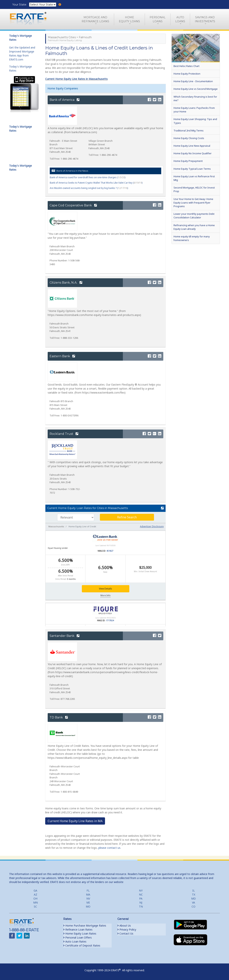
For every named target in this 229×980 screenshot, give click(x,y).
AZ (36, 894)
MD (193, 898)
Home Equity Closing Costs (189, 138)
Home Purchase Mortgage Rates (85, 926)
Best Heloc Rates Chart (186, 66)
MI (88, 902)
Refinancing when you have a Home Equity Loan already (194, 227)
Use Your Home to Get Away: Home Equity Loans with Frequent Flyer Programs (193, 203)
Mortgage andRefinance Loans (95, 19)
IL (194, 891)
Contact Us (125, 933)
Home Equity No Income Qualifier (193, 153)
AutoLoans (180, 19)
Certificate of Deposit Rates (82, 945)
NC (141, 894)
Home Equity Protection (187, 74)
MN (36, 902)
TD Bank (59, 717)
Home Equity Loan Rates (80, 933)
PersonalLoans (158, 19)
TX (194, 894)
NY (141, 891)
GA (35, 891)
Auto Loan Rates (75, 941)
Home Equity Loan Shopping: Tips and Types (195, 121)
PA (141, 898)
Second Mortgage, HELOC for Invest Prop (194, 189)
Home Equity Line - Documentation (193, 81)
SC (35, 906)
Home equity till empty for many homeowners (192, 238)
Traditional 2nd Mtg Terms (189, 130)
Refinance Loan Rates (78, 929)
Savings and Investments (205, 19)
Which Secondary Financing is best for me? (195, 98)
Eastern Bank (62, 356)
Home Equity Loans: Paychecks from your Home (194, 110)
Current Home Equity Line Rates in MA (75, 821)
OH (35, 898)
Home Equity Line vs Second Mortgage (196, 89)
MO (88, 906)
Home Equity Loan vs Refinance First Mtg (194, 178)
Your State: (20, 5)
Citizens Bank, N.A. (66, 283)
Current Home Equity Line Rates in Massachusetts (76, 79)
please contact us (109, 848)
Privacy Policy (127, 929)
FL (88, 891)
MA (88, 894)
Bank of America (64, 100)
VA (193, 902)
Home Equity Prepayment (188, 161)
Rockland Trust (64, 434)
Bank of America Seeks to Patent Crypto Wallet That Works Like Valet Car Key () (96, 183)
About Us (124, 926)
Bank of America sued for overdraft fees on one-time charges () (88, 177)
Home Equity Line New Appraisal (192, 146)
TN (141, 906)
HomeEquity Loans (129, 19)
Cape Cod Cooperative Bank (73, 205)
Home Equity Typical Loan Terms (192, 169)
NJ (141, 902)
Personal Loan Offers (77, 937)
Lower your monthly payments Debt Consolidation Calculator (194, 216)
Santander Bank (64, 636)
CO (193, 906)
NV (88, 898)
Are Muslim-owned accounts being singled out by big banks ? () (89, 188)
